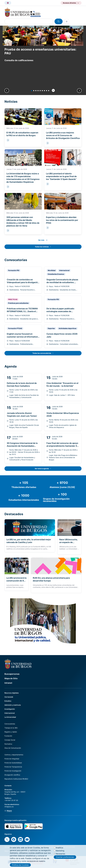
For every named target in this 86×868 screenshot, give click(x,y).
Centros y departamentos (14, 755)
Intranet (8, 683)
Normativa (8, 744)
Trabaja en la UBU (11, 728)
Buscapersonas (12, 674)
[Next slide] (79, 91)
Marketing (60, 852)
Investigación (10, 709)
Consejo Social (10, 740)
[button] (32, 91)
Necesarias (60, 855)
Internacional (10, 713)
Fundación (8, 736)
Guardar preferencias (65, 858)
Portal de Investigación (13, 771)
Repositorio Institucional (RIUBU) (16, 779)
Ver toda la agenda (42, 469)
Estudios (8, 701)
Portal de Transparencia (13, 767)
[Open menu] (67, 21)
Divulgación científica (12, 775)
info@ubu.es (9, 807)
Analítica (59, 849)
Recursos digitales (12, 693)
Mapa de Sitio (11, 678)
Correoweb (9, 697)
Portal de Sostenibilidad (13, 763)
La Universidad (10, 717)
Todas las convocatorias (42, 353)
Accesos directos (69, 3)
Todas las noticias (42, 247)
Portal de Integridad (12, 759)
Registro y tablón (11, 732)
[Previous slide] (7, 91)
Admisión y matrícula (13, 705)
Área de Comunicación (13, 748)
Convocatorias (10, 724)
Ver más (41, 240)
